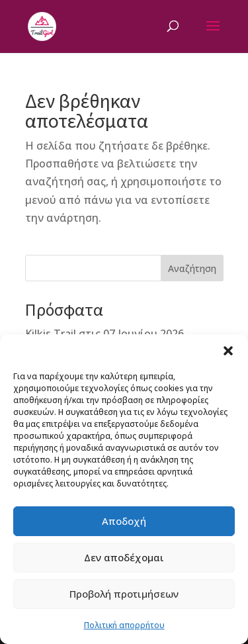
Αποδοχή (124, 521)
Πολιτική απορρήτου (124, 625)
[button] (228, 351)
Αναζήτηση (192, 268)
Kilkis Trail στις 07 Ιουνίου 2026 (104, 334)
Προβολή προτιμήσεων (124, 594)
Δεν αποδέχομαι (124, 557)
